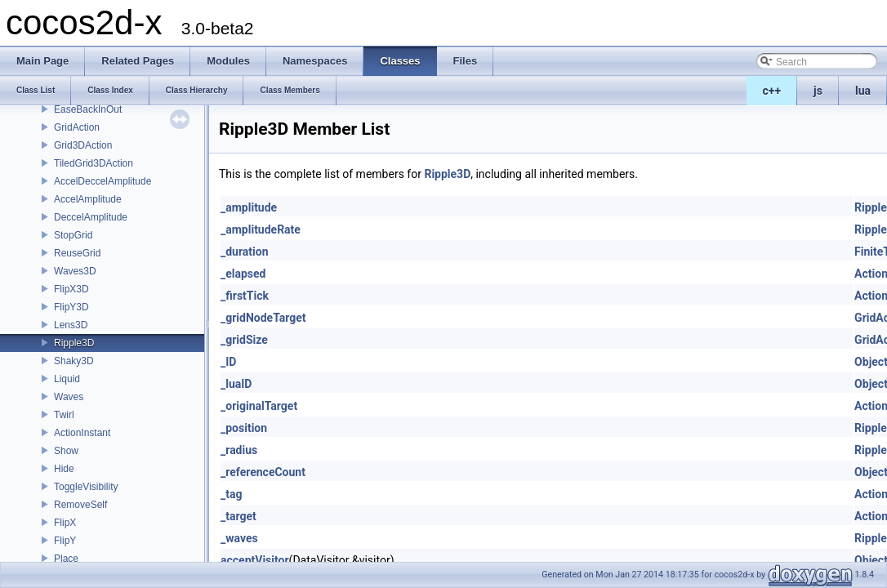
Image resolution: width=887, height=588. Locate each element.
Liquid (67, 379)
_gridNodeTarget (263, 318)
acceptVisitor (255, 560)
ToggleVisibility (86, 487)
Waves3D (75, 271)
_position (244, 428)
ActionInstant (82, 433)
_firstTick (245, 296)
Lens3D (71, 325)
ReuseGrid (77, 253)
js (818, 91)
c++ (772, 91)
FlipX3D (71, 289)
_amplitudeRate (261, 229)
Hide (64, 469)
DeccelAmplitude (91, 217)
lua (863, 91)
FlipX (65, 523)
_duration (245, 252)
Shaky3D (74, 361)
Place (66, 559)
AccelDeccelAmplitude (103, 181)
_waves (239, 538)
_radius (239, 450)
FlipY (65, 541)
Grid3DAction (83, 145)
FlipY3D (71, 307)
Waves (69, 397)
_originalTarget (259, 406)
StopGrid (73, 235)
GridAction (77, 127)
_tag (231, 494)
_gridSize (244, 340)
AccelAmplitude (88, 199)
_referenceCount (263, 472)
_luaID (236, 384)
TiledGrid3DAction (94, 163)
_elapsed (243, 274)
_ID (228, 362)
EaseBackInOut (88, 109)
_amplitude (249, 207)
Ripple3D (74, 343)
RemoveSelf (80, 505)
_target (238, 516)
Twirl (64, 415)
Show (66, 451)
